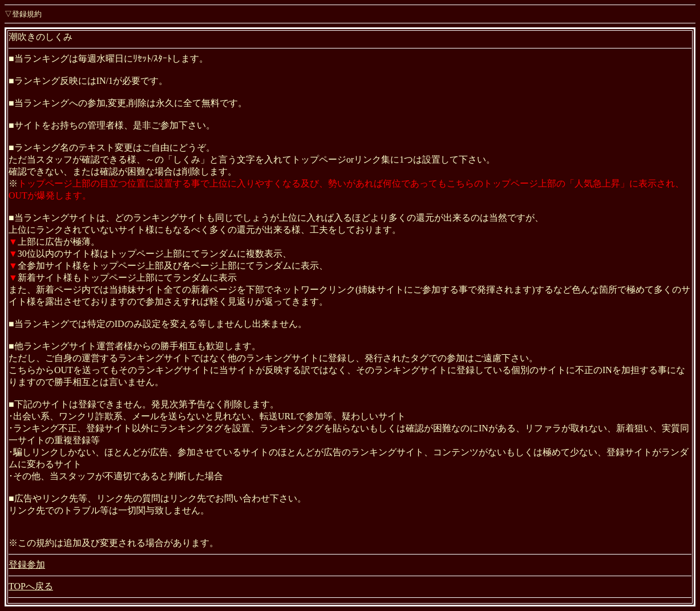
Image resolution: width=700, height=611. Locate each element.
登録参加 (27, 565)
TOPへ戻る (31, 586)
